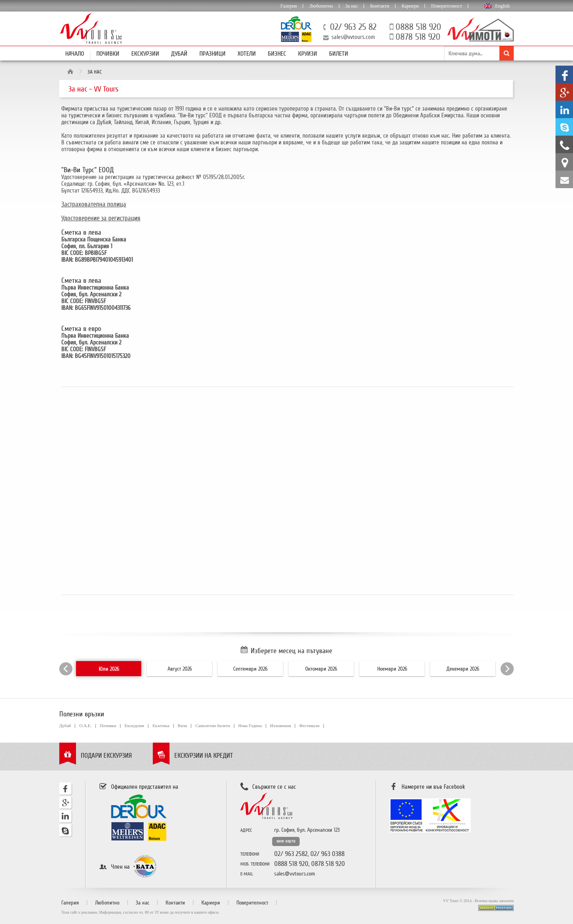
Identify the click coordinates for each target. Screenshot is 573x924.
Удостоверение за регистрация (101, 218)
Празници (212, 54)
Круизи (308, 54)
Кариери (410, 6)
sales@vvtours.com (353, 37)
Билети (339, 54)
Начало (75, 54)
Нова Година (250, 726)
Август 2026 (180, 669)
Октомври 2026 (321, 669)
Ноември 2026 (392, 669)
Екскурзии (145, 54)
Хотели (247, 54)
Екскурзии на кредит (204, 756)
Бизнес (277, 54)
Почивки (108, 54)
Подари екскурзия (106, 756)
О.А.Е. (85, 726)
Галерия (289, 6)
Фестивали (309, 726)
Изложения (281, 726)
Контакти (380, 6)
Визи (182, 726)
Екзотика (161, 726)
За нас (352, 6)
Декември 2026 (463, 669)
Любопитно (321, 6)
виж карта (286, 841)
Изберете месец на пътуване (291, 651)
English (502, 6)
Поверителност (446, 6)
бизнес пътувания (127, 115)
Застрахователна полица (94, 204)
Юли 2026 (109, 669)
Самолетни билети (213, 726)
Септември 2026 (250, 669)
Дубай (179, 54)
